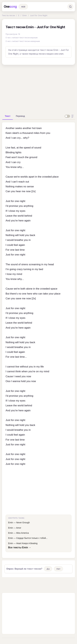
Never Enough (23, 523)
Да (48, 569)
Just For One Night (39, 15)
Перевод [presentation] (20, 116)
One (10, 7)
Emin (25, 15)
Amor (19, 528)
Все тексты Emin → (20, 547)
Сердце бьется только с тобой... (32, 538)
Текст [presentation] (8, 116)
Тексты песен (8, 15)
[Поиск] (70, 7)
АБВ (23, 7)
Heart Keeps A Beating (27, 543)
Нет (58, 569)
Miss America (23, 533)
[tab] (8, 116)
